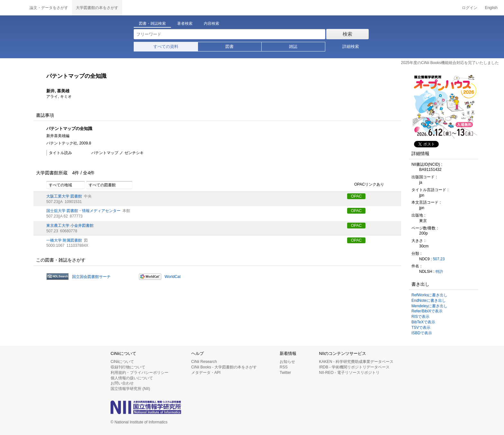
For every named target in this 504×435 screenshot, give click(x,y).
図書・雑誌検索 (152, 23)
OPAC (356, 196)
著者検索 (185, 23)
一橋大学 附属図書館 (64, 240)
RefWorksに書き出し (429, 295)
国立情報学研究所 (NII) (130, 389)
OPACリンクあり (366, 185)
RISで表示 (420, 317)
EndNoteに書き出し (429, 301)
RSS (284, 367)
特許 (439, 272)
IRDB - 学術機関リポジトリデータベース (354, 367)
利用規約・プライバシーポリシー (139, 373)
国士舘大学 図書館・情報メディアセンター (83, 211)
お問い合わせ (122, 383)
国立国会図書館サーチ (91, 277)
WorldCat (173, 277)
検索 (347, 34)
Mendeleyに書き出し (429, 306)
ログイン (470, 8)
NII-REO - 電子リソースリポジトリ (349, 373)
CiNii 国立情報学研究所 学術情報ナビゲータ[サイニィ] (13, 8)
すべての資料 (166, 46)
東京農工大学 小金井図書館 (70, 226)
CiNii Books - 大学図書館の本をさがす (224, 367)
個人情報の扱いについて (132, 378)
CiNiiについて (122, 362)
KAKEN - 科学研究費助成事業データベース (356, 362)
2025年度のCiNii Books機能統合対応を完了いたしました (450, 63)
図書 (230, 46)
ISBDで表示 (422, 333)
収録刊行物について (128, 367)
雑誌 (293, 46)
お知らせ (287, 362)
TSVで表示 (421, 328)
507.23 (439, 259)
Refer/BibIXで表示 (427, 311)
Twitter (285, 373)
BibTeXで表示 (423, 322)
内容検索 (212, 23)
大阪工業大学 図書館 (64, 196)
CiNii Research (204, 362)
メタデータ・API (206, 373)
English (491, 8)
